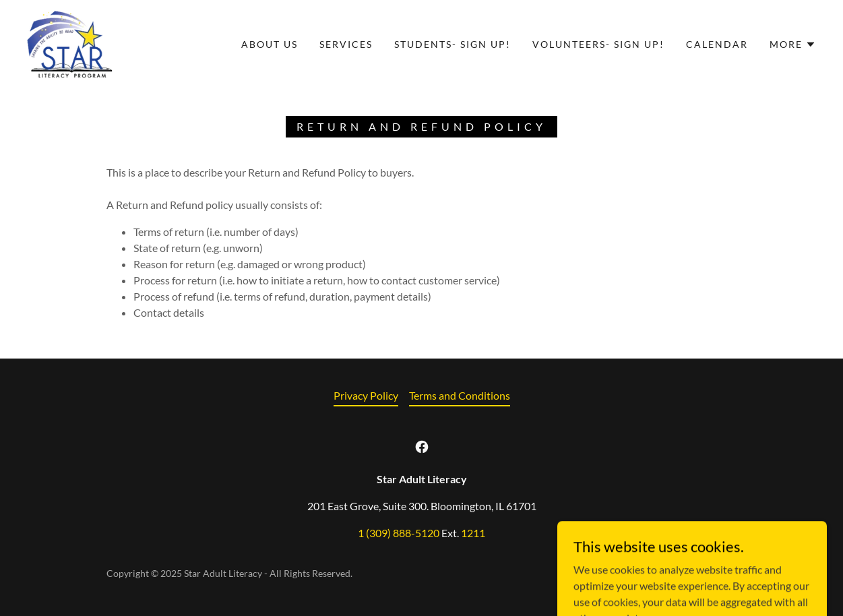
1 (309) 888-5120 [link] (399, 533)
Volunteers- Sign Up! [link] (598, 44)
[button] (793, 44)
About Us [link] (270, 44)
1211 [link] (473, 533)
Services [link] (346, 44)
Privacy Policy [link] (366, 395)
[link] (70, 43)
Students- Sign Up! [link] (452, 44)
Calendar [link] (717, 44)
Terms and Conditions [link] (460, 395)
